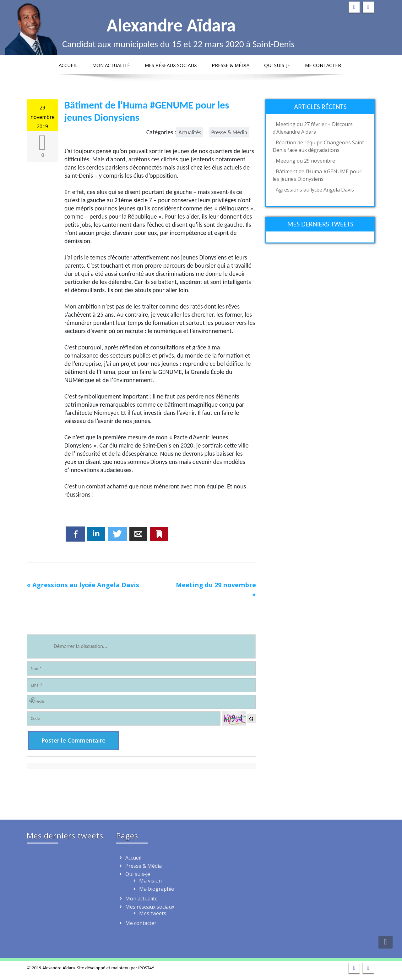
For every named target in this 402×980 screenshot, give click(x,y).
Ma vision (150, 881)
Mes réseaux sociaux (171, 65)
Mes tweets (153, 913)
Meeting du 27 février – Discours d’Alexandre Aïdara (313, 128)
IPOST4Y (146, 968)
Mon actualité (111, 65)
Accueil (68, 65)
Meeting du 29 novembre (216, 585)
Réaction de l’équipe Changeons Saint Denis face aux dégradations (318, 146)
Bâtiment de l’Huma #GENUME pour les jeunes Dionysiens (317, 175)
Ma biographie (157, 889)
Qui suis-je (277, 65)
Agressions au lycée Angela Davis (86, 585)
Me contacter (323, 65)
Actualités (190, 132)
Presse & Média (231, 65)
